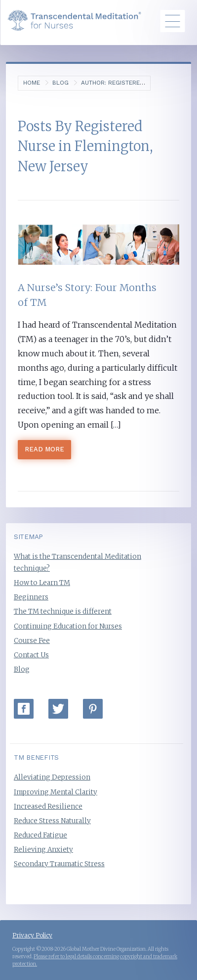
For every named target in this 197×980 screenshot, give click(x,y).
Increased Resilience (48, 807)
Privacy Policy (32, 935)
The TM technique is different (63, 612)
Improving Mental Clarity (56, 792)
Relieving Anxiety (43, 850)
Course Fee (32, 641)
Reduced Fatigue (40, 835)
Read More (44, 449)
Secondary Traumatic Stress (59, 864)
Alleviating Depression (52, 777)
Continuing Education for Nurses (68, 626)
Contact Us (31, 655)
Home (32, 83)
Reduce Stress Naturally (52, 821)
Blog (60, 83)
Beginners (31, 597)
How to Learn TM (42, 583)
